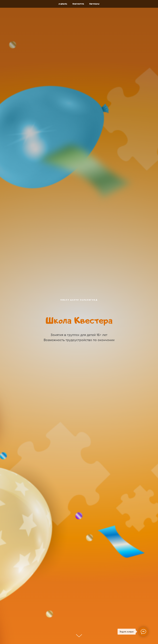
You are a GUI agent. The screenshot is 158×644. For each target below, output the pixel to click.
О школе (63, 4)
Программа (78, 4)
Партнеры (94, 4)
